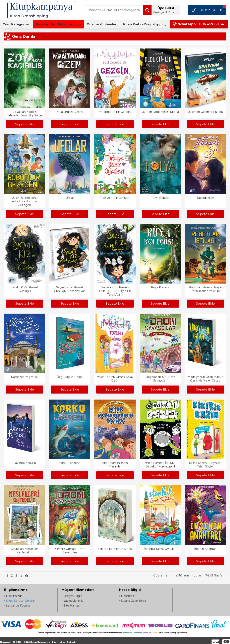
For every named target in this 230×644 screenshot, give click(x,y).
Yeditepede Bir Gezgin (115, 112)
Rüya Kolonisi (160, 287)
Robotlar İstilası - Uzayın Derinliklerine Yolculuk (205, 289)
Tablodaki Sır (205, 198)
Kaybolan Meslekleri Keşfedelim (25, 551)
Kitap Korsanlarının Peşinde (115, 465)
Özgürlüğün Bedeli (70, 377)
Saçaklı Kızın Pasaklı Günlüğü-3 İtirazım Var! (70, 289)
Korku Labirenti (70, 463)
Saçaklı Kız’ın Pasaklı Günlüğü (25, 289)
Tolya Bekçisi (160, 198)
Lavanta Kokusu (25, 463)
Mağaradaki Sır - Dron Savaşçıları (160, 379)
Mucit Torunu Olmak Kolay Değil (115, 379)
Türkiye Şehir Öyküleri (115, 198)
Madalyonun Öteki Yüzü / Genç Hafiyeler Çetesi (205, 379)
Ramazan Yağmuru (25, 377)
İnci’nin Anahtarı (205, 549)
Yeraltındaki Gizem (70, 112)
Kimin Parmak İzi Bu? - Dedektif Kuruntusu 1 (160, 465)
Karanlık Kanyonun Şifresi (115, 549)
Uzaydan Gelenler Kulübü (205, 112)
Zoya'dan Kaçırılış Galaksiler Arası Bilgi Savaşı (25, 114)
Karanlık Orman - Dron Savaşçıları (70, 551)
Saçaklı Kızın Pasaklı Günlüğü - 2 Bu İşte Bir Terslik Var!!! (115, 291)
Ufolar (70, 198)
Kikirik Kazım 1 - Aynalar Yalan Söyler (205, 465)
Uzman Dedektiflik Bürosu (160, 112)
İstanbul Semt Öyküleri (160, 549)
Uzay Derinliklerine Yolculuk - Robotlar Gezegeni (25, 201)
